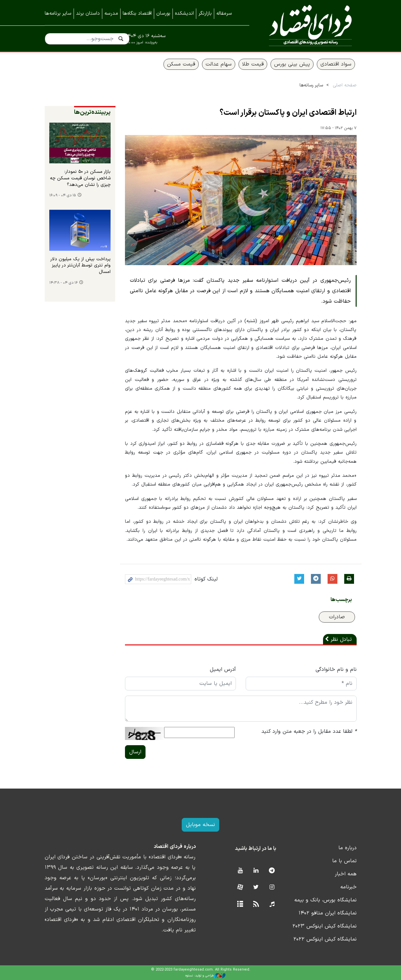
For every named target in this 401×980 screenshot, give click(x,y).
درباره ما (347, 848)
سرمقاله (224, 14)
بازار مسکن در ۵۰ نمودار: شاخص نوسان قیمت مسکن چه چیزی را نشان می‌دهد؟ (80, 178)
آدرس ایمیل (223, 670)
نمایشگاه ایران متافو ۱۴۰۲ (328, 913)
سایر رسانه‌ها (311, 85)
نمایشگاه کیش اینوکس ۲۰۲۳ (324, 926)
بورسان (163, 14)
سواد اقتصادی (336, 64)
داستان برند (88, 14)
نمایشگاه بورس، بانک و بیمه (325, 900)
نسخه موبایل (200, 825)
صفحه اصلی (345, 85)
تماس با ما (344, 861)
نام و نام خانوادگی (336, 670)
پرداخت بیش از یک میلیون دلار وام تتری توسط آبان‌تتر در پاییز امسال (80, 266)
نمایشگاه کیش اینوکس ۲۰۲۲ (325, 939)
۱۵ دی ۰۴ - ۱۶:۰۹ (63, 196)
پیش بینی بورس (292, 64)
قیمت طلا (253, 64)
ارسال (135, 752)
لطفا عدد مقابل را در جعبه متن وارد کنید (309, 731)
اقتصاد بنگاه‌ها (137, 14)
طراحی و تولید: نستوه (205, 976)
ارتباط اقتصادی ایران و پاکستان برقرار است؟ (288, 113)
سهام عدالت (219, 64)
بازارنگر (205, 14)
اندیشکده (184, 14)
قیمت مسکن (181, 64)
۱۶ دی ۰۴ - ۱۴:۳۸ (63, 283)
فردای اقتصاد (308, 25)
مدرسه (111, 14)
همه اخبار (346, 874)
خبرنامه (348, 887)
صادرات (337, 617)
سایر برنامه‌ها (58, 14)
